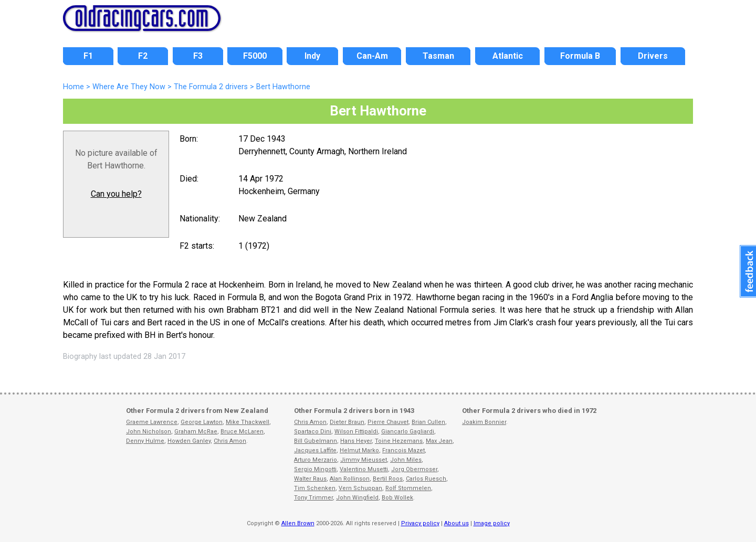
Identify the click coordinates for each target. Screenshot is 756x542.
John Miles (406, 460)
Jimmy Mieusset (364, 460)
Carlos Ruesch (426, 479)
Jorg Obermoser (414, 469)
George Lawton (202, 422)
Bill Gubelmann (316, 441)
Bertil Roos (388, 479)
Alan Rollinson (350, 479)
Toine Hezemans (399, 441)
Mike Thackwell (248, 422)
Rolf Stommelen (408, 488)
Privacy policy (420, 523)
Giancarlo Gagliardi (408, 432)
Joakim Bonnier (484, 422)
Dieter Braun (347, 422)
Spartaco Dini (313, 432)
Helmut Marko (359, 450)
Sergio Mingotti (315, 469)
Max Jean (439, 441)
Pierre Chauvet (388, 422)
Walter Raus (310, 479)
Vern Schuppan (360, 488)
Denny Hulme (145, 441)
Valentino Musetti (364, 469)
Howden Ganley (189, 441)
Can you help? (116, 194)
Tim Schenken (315, 488)
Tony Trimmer (313, 498)
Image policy (492, 523)
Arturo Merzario (316, 460)
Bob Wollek (397, 498)
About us (456, 523)
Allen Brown (298, 523)
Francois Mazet (403, 450)
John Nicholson (149, 432)
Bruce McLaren (242, 432)
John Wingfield (357, 498)
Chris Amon (230, 441)
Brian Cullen (428, 422)
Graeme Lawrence (152, 422)
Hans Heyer (356, 441)
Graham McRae (196, 432)
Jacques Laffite (315, 450)
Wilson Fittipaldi (356, 432)
